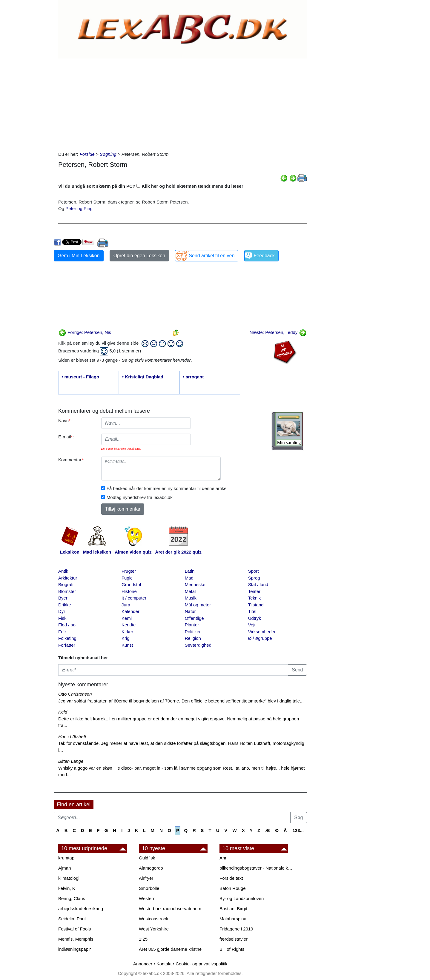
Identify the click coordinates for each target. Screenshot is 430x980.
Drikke (65, 605)
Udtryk (255, 618)
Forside (87, 154)
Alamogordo (151, 868)
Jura (126, 605)
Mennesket (196, 584)
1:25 (143, 939)
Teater (254, 591)
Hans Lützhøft (72, 737)
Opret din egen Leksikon (139, 256)
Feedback (264, 256)
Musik (191, 598)
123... (298, 830)
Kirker (127, 632)
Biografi (66, 584)
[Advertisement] (183, 103)
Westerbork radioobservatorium (170, 909)
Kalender (130, 611)
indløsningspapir (75, 949)
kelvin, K (67, 888)
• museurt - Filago (80, 377)
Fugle (127, 578)
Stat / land (258, 584)
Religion (193, 638)
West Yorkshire (154, 929)
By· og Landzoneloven (242, 898)
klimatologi (69, 878)
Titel (252, 611)
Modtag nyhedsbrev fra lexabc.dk (140, 497)
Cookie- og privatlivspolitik (201, 964)
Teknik (255, 598)
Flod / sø (67, 625)
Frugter (129, 571)
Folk (62, 632)
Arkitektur (68, 578)
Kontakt (164, 964)
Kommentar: (71, 460)
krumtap (66, 858)
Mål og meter (198, 605)
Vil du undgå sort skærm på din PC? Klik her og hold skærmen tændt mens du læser (151, 186)
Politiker (193, 632)
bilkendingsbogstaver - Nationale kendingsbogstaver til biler (257, 868)
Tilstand (256, 605)
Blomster (67, 591)
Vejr (252, 625)
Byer (63, 598)
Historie (129, 591)
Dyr (62, 611)
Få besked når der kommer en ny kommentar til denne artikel (167, 488)
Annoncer (143, 964)
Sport (254, 571)
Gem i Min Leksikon (79, 256)
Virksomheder (262, 632)
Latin (190, 571)
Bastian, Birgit (233, 909)
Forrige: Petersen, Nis (85, 332)
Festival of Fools (75, 929)
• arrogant (193, 377)
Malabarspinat (234, 919)
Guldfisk (147, 858)
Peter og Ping (79, 208)
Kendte (129, 625)
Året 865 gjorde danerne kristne (170, 949)
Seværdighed (198, 645)
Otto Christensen (75, 694)
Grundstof (131, 584)
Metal (190, 591)
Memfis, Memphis (76, 939)
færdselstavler (234, 939)
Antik (63, 571)
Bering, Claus (72, 898)
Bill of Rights (232, 949)
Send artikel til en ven (212, 256)
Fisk (62, 618)
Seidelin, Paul (72, 919)
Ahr (223, 858)
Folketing (67, 638)
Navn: (65, 421)
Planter (192, 625)
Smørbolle (149, 888)
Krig (126, 638)
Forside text (231, 878)
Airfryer (146, 878)
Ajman (65, 868)
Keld (63, 712)
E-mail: (66, 437)
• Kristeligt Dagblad (143, 377)
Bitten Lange (71, 761)
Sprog (254, 578)
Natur (190, 611)
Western (147, 898)
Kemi (127, 618)
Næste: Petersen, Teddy (278, 332)
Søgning (108, 154)
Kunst (127, 645)
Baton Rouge (233, 888)
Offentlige (194, 618)
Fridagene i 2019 (236, 929)
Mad (189, 578)
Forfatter (67, 645)
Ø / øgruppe (260, 638)
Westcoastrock (153, 919)
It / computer (134, 598)
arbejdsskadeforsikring (81, 909)
